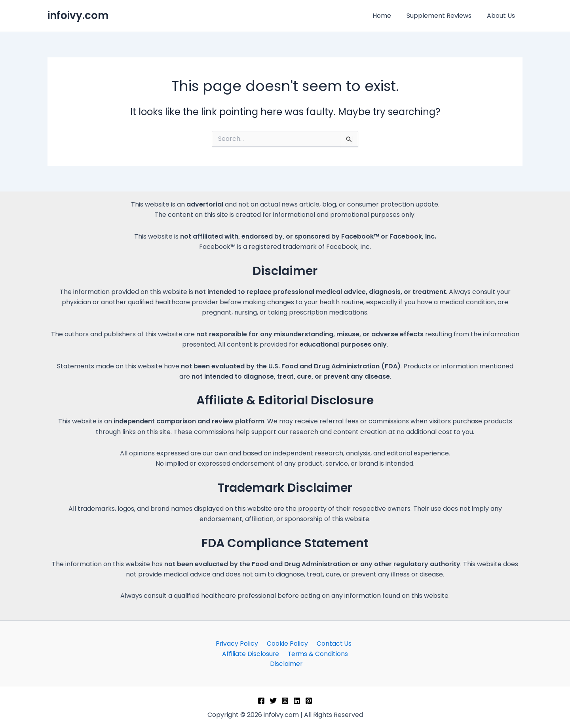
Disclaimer (286, 664)
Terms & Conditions (317, 653)
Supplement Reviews (443, 16)
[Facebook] (261, 701)
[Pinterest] (309, 701)
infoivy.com (78, 15)
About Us (502, 16)
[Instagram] (285, 701)
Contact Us (332, 643)
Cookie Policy (287, 643)
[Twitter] (273, 701)
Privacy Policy (239, 643)
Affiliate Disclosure (251, 653)
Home (389, 16)
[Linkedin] (297, 701)
